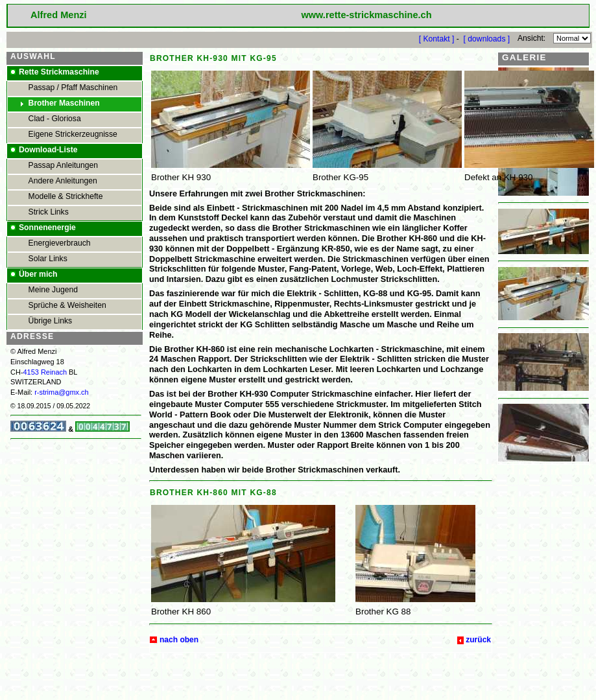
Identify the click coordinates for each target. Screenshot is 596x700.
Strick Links (49, 212)
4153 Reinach (45, 372)
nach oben (179, 640)
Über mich (38, 274)
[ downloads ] (487, 38)
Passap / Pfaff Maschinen (73, 87)
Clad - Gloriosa (55, 119)
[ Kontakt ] (437, 38)
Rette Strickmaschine (59, 72)
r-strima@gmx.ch (61, 392)
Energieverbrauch (60, 243)
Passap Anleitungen (63, 165)
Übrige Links (51, 321)
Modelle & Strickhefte (66, 196)
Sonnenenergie (47, 227)
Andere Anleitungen (63, 181)
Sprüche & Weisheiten (67, 305)
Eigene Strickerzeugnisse (73, 134)
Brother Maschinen (64, 103)
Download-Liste (48, 150)
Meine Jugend (53, 290)
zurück (478, 640)
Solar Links (48, 259)
